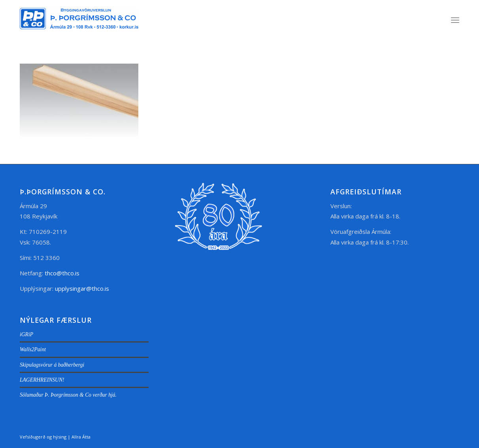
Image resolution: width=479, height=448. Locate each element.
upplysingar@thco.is (83, 288)
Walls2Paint (33, 349)
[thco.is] (79, 28)
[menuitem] (455, 20)
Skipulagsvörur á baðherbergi (52, 365)
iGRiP (26, 334)
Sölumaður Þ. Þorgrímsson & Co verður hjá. (68, 395)
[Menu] (455, 20)
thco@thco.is (62, 273)
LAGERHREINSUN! (42, 380)
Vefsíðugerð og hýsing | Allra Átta (55, 437)
